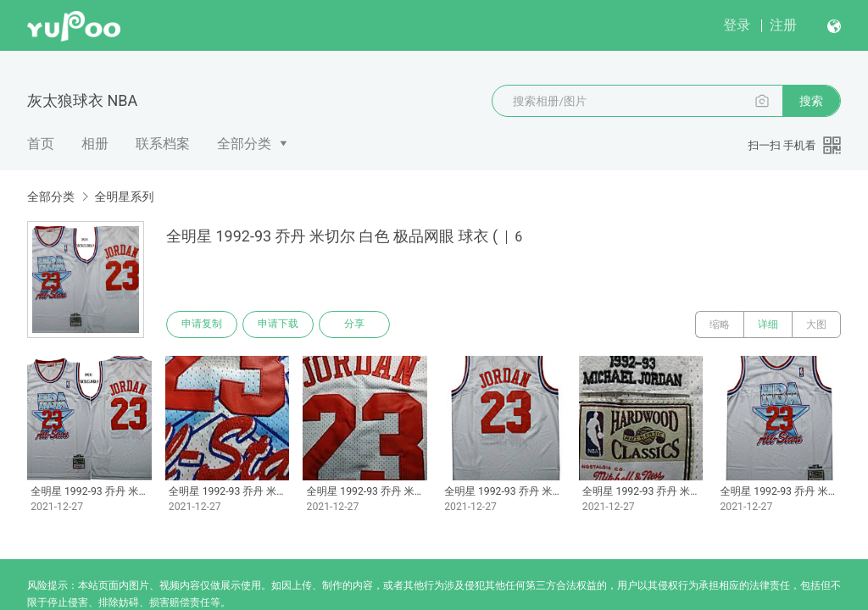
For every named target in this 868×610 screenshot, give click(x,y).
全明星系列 (124, 197)
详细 (768, 324)
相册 (95, 144)
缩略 (720, 324)
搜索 (811, 101)
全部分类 (244, 144)
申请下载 (278, 324)
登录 (737, 25)
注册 (783, 25)
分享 (354, 324)
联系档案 (163, 144)
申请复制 (202, 324)
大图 (816, 324)
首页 (41, 144)
